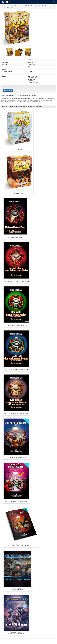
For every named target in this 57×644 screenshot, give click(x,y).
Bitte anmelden (8, 91)
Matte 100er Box (43, 6)
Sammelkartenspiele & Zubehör (23, 6)
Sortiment (12, 6)
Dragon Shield (35, 6)
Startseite (5, 6)
